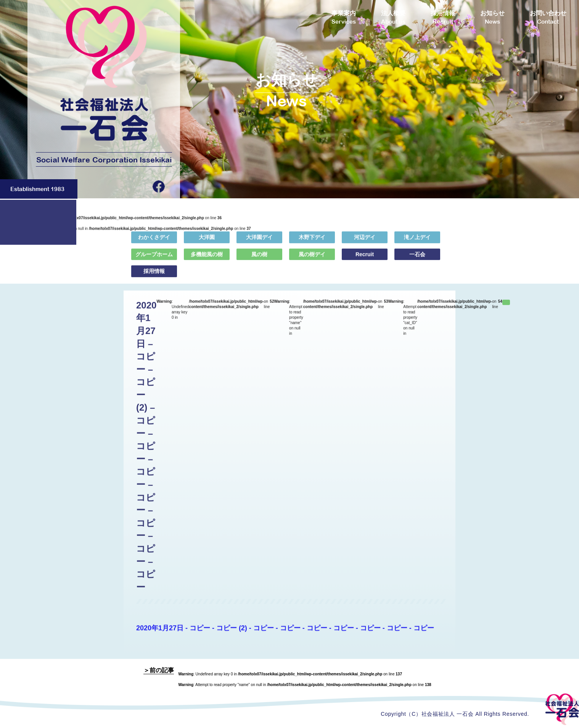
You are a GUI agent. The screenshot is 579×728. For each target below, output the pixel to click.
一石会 (417, 258)
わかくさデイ (154, 241)
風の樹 (259, 258)
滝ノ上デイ (417, 241)
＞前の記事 (159, 670)
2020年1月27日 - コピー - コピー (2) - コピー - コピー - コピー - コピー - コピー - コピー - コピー (285, 632)
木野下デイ (312, 241)
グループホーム (154, 258)
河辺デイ (365, 241)
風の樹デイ (312, 258)
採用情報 (154, 275)
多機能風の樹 (207, 258)
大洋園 (207, 241)
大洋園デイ (259, 241)
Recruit (365, 258)
